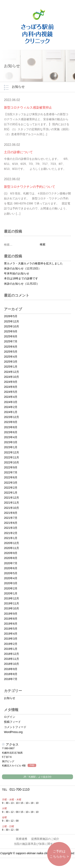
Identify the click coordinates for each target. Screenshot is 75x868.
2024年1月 (11, 412)
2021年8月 (11, 513)
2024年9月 (11, 382)
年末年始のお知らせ (17, 273)
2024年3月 (11, 402)
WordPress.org (13, 732)
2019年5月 (11, 629)
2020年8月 (11, 558)
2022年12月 (11, 452)
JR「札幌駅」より (37, 777)
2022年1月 (11, 493)
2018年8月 (11, 674)
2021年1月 (11, 538)
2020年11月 (11, 548)
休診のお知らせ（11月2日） (22, 284)
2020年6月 (11, 568)
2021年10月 (11, 508)
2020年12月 (11, 543)
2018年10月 (11, 664)
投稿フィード (12, 722)
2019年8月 (11, 619)
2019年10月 (11, 608)
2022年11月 (11, 457)
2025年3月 (11, 362)
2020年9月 (11, 553)
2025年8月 (11, 336)
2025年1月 (11, 367)
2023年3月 (11, 442)
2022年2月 (11, 488)
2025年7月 (11, 341)
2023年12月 (11, 417)
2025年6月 (11, 347)
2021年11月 (11, 503)
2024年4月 (11, 397)
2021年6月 (11, 523)
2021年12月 (11, 498)
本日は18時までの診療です (21, 278)
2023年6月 (11, 432)
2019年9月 (11, 614)
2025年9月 (11, 331)
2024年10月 (11, 377)
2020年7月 (11, 563)
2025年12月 (11, 321)
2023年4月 (11, 437)
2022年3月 (11, 483)
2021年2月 (11, 533)
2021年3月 (11, 528)
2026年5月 (11, 316)
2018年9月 (11, 669)
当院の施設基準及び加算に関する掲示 (38, 844)
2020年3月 (11, 583)
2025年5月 (11, 352)
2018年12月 (11, 654)
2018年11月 (11, 659)
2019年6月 (11, 624)
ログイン (10, 717)
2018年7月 (11, 679)
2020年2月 (11, 588)
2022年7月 (11, 472)
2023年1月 (11, 447)
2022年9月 (11, 467)
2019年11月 (11, 603)
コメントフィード (15, 727)
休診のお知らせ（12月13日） (22, 268)
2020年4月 (11, 578)
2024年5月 (11, 392)
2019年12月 (11, 598)
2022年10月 (11, 462)
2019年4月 (11, 634)
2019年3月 (11, 639)
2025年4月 (11, 357)
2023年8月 (11, 427)
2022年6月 (11, 477)
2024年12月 (11, 372)
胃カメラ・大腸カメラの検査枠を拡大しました (33, 263)
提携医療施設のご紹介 (45, 839)
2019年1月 (11, 649)
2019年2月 (11, 644)
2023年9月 (11, 422)
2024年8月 (11, 387)
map (32, 765)
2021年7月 (11, 518)
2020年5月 (11, 573)
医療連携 (22, 839)
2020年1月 (11, 593)
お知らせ (10, 698)
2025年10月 (11, 326)
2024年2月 (11, 407)
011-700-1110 (16, 789)
